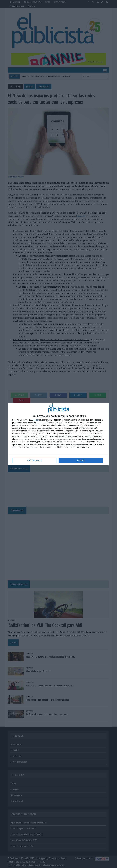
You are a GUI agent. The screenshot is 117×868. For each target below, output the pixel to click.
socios (36, 420)
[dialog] (58, 434)
